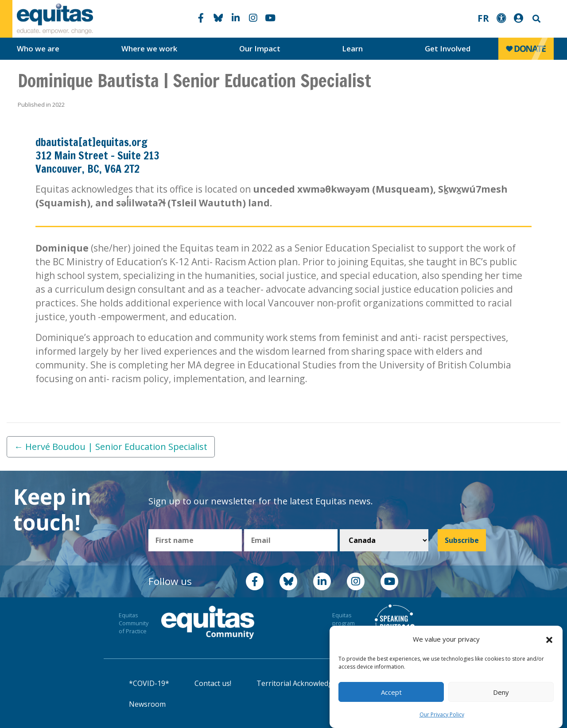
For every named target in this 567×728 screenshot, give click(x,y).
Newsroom (147, 704)
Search (536, 19)
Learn (352, 48)
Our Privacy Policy (442, 714)
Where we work (149, 48)
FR (483, 18)
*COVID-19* (149, 683)
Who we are (38, 48)
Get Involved (448, 48)
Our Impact (260, 48)
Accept (391, 692)
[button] (549, 639)
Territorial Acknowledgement (305, 683)
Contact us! (213, 683)
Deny (501, 692)
